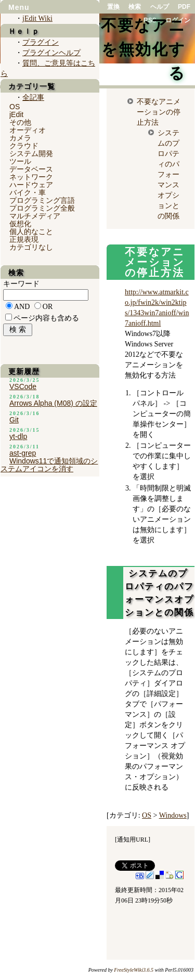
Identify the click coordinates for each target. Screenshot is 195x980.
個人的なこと (31, 231)
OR (48, 307)
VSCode (23, 386)
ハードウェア (31, 185)
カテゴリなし (31, 247)
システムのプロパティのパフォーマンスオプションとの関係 (168, 174)
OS (147, 815)
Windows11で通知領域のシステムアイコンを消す (49, 465)
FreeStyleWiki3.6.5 (134, 970)
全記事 (33, 98)
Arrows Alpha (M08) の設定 (53, 403)
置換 (113, 7)
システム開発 (31, 153)
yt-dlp (18, 436)
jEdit (16, 114)
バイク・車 (28, 192)
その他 (20, 122)
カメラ (20, 138)
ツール (20, 161)
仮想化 (20, 224)
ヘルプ (160, 7)
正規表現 (24, 239)
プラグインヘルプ (51, 53)
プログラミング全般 (42, 208)
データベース (31, 169)
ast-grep (23, 453)
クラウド (24, 146)
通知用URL (133, 840)
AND (22, 307)
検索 (135, 7)
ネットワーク (31, 177)
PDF (184, 7)
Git (14, 420)
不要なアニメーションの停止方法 (159, 112)
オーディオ (28, 130)
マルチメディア (35, 216)
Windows (173, 815)
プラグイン (41, 42)
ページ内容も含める (46, 318)
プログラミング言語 (42, 200)
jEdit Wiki (37, 18)
